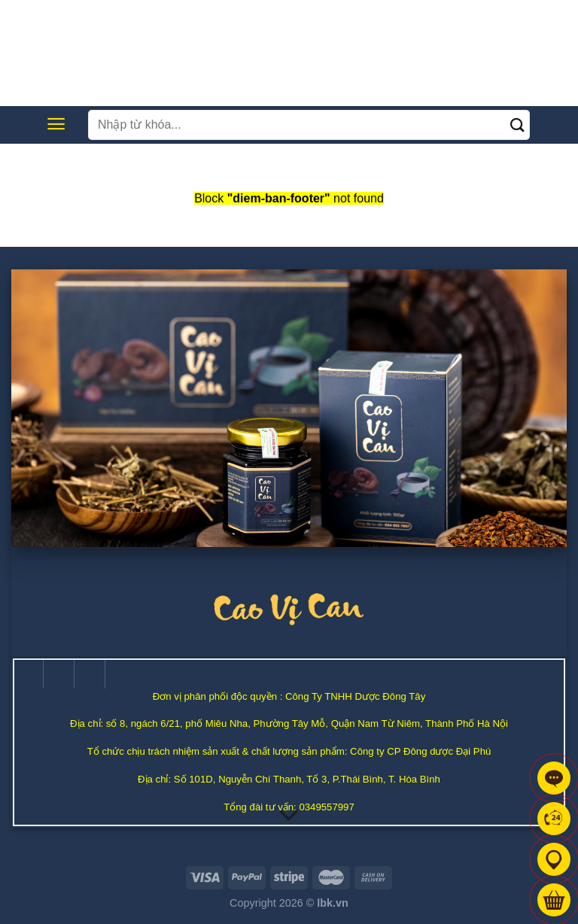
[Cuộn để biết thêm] (289, 816)
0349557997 (326, 807)
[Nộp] (518, 125)
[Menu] (56, 124)
